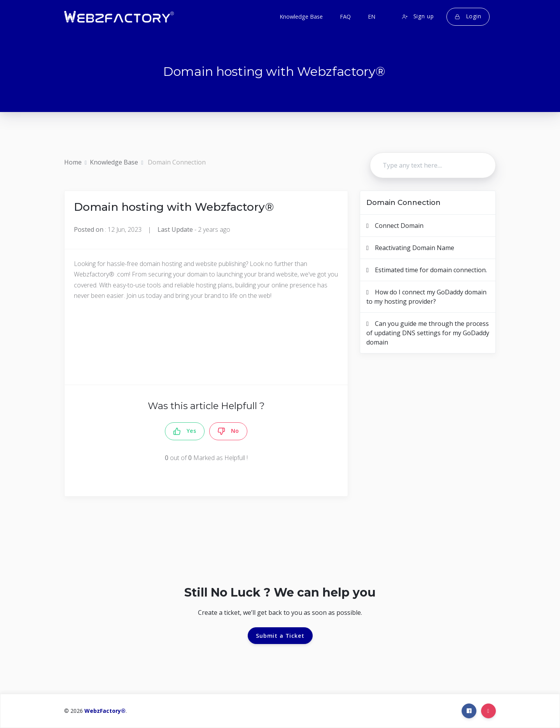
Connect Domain (395, 226)
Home (73, 162)
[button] (371, 17)
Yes (185, 431)
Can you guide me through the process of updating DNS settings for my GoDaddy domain (428, 333)
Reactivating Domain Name (410, 248)
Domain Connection (177, 162)
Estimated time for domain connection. (427, 270)
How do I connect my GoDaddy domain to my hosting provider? (426, 297)
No (228, 431)
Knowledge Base (114, 162)
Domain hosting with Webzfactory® (174, 207)
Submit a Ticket (280, 636)
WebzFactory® (105, 711)
